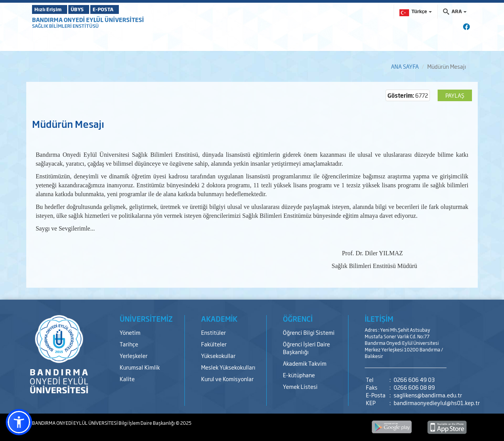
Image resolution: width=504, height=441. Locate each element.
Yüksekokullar (218, 355)
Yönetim (130, 332)
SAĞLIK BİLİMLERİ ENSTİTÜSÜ (65, 26)
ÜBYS (89, 9)
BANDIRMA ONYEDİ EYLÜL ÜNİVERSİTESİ (88, 20)
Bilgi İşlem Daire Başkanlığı (147, 423)
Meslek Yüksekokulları (228, 367)
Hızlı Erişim (51, 9)
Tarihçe (129, 344)
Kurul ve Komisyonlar (227, 379)
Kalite (127, 379)
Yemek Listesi (300, 386)
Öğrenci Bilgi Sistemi (309, 332)
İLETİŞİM (379, 319)
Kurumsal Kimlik (140, 367)
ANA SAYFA (405, 66)
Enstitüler (213, 332)
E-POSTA (125, 9)
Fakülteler (214, 344)
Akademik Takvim (305, 363)
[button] (19, 422)
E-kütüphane (299, 375)
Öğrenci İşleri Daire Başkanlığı (306, 348)
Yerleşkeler (134, 355)
